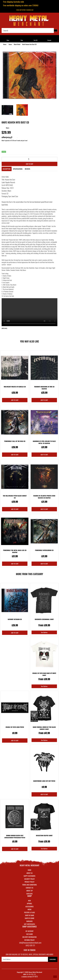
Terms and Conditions (29, 885)
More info (9, 137)
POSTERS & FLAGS (29, 912)
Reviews (27, 169)
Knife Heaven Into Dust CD (29, 44)
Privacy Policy (29, 882)
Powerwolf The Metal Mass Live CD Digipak (15, 551)
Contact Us (29, 888)
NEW (30, 901)
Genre (10, 44)
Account (49, 40)
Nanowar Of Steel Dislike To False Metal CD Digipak (44, 442)
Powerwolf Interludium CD (44, 550)
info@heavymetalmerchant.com (30, 943)
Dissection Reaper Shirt (44, 835)
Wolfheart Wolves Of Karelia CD (15, 387)
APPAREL (29, 903)
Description (7, 169)
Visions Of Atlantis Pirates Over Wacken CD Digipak (44, 497)
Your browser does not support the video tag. (29, 312)
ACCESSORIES (29, 906)
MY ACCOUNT (29, 931)
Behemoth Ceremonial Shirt (44, 619)
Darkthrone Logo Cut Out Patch (44, 781)
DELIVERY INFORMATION (29, 937)
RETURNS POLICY (29, 940)
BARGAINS (29, 921)
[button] (55, 977)
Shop (22, 40)
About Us (29, 873)
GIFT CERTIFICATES (29, 924)
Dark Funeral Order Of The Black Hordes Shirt (44, 728)
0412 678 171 (30, 945)
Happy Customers (30, 876)
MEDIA (29, 909)
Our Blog (29, 894)
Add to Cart (29, 164)
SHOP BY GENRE (30, 918)
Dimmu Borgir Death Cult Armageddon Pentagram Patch (15, 837)
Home (5, 44)
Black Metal (17, 44)
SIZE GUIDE (30, 934)
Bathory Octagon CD (15, 619)
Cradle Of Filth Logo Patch (15, 727)
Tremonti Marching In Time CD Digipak (44, 388)
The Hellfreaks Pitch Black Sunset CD (15, 497)
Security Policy (29, 879)
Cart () (36, 40)
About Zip (29, 891)
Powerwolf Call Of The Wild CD (15, 441)
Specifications (18, 169)
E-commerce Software (27, 977)
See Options (44, 632)
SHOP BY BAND (29, 915)
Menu (8, 40)
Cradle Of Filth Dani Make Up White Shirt (44, 674)
